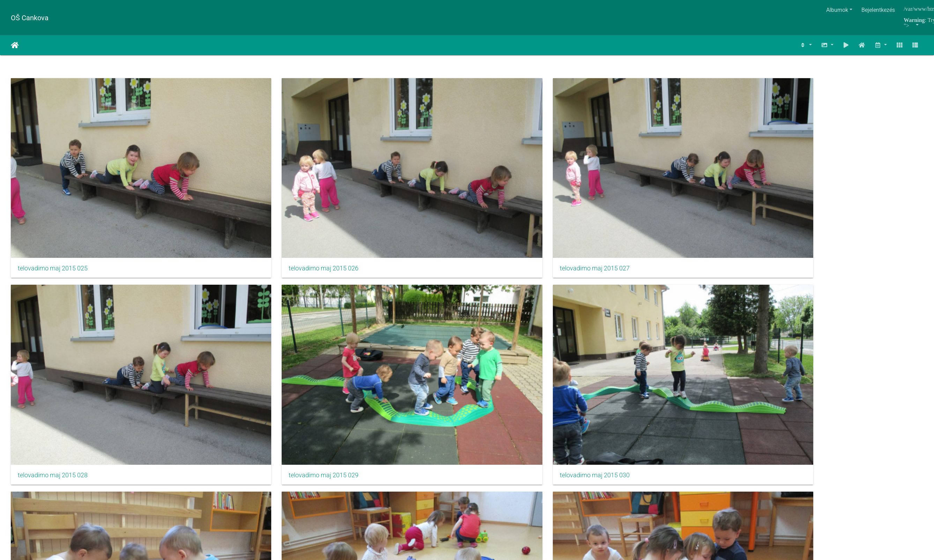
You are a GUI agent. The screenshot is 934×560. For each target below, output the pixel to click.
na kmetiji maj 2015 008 (666, 313)
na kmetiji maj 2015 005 (205, 313)
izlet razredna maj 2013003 (209, 439)
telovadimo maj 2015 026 (207, 188)
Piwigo (489, 502)
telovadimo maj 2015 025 (53, 188)
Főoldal (15, 45)
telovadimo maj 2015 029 (668, 188)
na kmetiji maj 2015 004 (51, 313)
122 (443, 475)
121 (422, 475)
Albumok (837, 10)
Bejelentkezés (878, 10)
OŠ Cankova (30, 18)
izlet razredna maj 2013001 (824, 313)
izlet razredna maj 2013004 (363, 439)
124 (484, 475)
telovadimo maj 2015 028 (514, 188)
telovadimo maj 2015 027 (360, 188)
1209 (544, 475)
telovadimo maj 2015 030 (822, 188)
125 (505, 475)
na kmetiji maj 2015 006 (358, 313)
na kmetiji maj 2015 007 (512, 313)
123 (464, 475)
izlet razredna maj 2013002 (55, 439)
